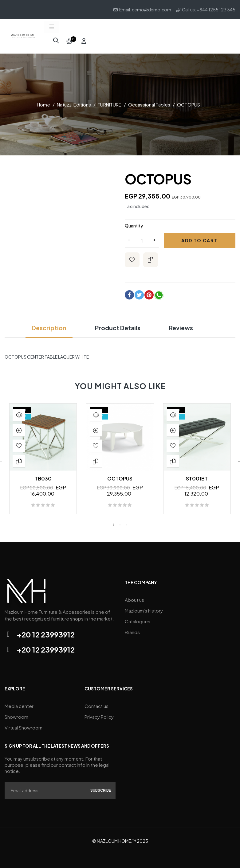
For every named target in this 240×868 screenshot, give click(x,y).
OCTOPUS (120, 477)
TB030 (43, 477)
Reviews (182, 326)
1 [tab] (114, 523)
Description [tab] (47, 326)
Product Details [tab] (118, 326)
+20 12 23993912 (46, 632)
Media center (19, 704)
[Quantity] (142, 239)
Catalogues (138, 619)
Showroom (16, 715)
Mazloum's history (144, 608)
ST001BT (197, 477)
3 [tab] (126, 523)
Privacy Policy (99, 715)
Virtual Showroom (24, 726)
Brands (132, 630)
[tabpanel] (43, 460)
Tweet (139, 293)
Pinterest (149, 293)
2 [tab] (120, 523)
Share (129, 293)
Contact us (96, 704)
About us (134, 598)
